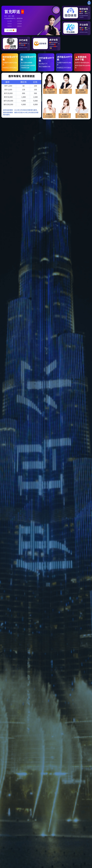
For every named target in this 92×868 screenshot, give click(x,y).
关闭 (89, 3)
